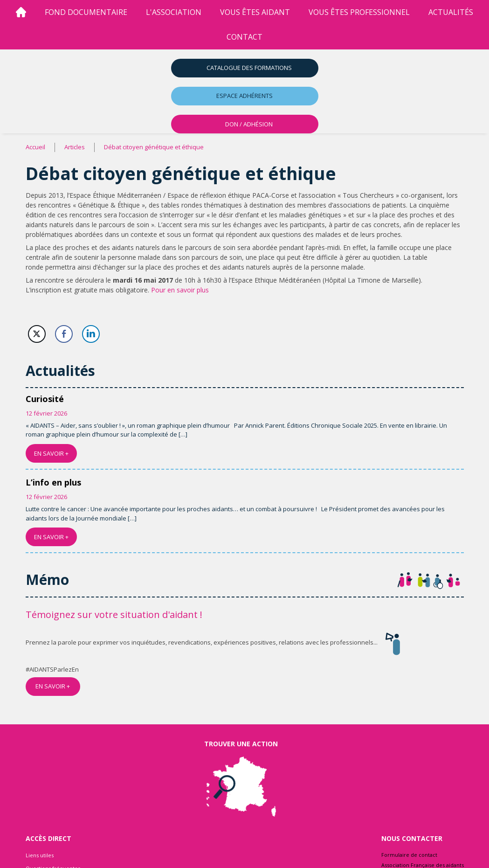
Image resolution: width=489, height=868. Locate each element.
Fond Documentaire (86, 12)
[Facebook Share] (64, 334)
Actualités (451, 12)
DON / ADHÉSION (249, 124)
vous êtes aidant (255, 12)
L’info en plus (53, 482)
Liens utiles (40, 855)
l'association (174, 12)
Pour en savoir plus (180, 290)
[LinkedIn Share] (91, 334)
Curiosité (45, 399)
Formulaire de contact (409, 855)
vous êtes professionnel (359, 12)
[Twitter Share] (37, 334)
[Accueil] (21, 12)
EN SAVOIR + (51, 453)
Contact (244, 37)
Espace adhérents (244, 96)
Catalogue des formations (249, 68)
